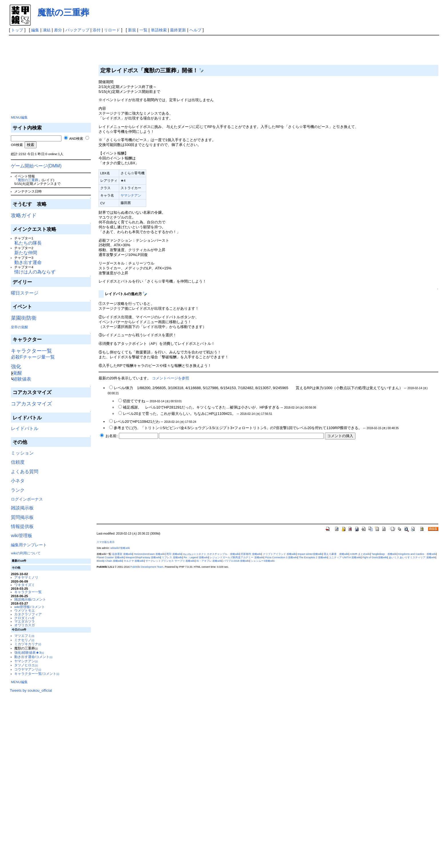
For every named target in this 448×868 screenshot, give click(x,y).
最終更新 (178, 30)
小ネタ (18, 481)
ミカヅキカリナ (28, 644)
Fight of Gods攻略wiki (375, 557)
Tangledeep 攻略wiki (384, 554)
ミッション (22, 453)
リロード (112, 30)
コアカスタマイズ (31, 404)
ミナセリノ (24, 640)
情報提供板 (22, 526)
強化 (16, 367)
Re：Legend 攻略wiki (196, 557)
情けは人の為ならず (35, 272)
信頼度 (18, 462)
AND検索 (76, 138)
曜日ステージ (25, 293)
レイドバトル (25, 428)
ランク (18, 490)
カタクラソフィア (28, 614)
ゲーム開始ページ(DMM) (36, 166)
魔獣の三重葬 (63, 12)
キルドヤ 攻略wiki (134, 561)
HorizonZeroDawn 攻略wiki (149, 554)
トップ (17, 30)
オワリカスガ (25, 625)
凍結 (47, 30)
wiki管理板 (22, 536)
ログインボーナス (27, 499)
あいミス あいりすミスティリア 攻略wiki (412, 557)
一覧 (143, 30)
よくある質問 (25, 472)
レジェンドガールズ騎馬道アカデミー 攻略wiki (237, 557)
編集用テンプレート (29, 545)
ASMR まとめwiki (360, 554)
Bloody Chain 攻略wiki (109, 561)
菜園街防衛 (24, 318)
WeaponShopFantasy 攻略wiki (143, 557)
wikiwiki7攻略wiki (120, 548)
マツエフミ (24, 636)
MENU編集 (19, 117)
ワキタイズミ (25, 585)
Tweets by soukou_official (31, 690)
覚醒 (17, 373)
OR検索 (17, 145)
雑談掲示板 (22, 508)
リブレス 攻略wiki (172, 557)
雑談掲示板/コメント (30, 599)
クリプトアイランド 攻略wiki (280, 554)
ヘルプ (195, 30)
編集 (35, 30)
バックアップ (77, 30)
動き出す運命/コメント (33, 657)
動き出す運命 (28, 262)
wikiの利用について (26, 553)
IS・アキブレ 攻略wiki (209, 561)
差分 (58, 30)
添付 (97, 30)
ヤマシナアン (26, 661)
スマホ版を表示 (106, 542)
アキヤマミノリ (26, 577)
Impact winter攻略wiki (310, 554)
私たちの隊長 (28, 243)
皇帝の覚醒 (19, 327)
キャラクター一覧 (31, 351)
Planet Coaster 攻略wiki (110, 557)
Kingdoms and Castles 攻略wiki (417, 554)
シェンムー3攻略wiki (263, 561)
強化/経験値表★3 (29, 652)
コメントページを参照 (171, 378)
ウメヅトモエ (25, 610)
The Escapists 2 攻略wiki (313, 557)
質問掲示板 (22, 517)
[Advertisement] (53, 74)
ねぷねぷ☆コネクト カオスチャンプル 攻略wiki (211, 554)
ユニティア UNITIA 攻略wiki (345, 557)
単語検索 (159, 30)
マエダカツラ (25, 621)
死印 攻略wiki (174, 554)
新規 (132, 30)
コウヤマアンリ (28, 669)
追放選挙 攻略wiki (122, 554)
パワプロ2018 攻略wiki (236, 561)
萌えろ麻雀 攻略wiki (336, 554)
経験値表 (22, 379)
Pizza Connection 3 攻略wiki (281, 557)
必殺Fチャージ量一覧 (33, 357)
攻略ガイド (24, 215)
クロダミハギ (25, 618)
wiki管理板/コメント (30, 607)
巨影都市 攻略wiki (251, 554)
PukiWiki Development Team (147, 567)
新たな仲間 (26, 253)
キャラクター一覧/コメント (37, 674)
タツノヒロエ (26, 665)
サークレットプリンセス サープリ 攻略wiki (170, 561)
